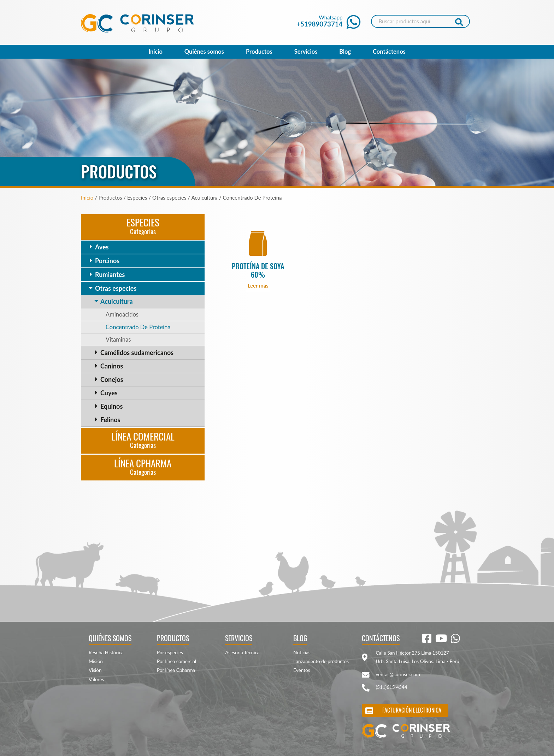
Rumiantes (110, 274)
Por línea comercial (176, 661)
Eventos (302, 670)
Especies (143, 226)
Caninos (112, 366)
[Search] (420, 21)
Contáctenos (389, 52)
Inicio (155, 52)
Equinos (111, 406)
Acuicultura (117, 301)
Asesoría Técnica (242, 652)
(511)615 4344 (392, 687)
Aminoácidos (122, 314)
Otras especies (116, 288)
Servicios (306, 52)
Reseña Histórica (106, 652)
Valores (96, 679)
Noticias (302, 652)
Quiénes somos (204, 52)
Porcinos (107, 261)
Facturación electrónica (412, 710)
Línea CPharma (143, 466)
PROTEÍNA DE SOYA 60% (258, 270)
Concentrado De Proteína (138, 327)
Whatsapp (328, 21)
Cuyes (109, 393)
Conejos (112, 379)
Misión (96, 661)
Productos (259, 52)
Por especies (170, 652)
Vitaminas (118, 339)
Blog (345, 52)
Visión (95, 670)
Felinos (110, 420)
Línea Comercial (143, 440)
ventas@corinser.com (398, 674)
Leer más (258, 285)
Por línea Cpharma (176, 670)
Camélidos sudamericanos (137, 353)
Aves (102, 247)
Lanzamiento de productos (321, 661)
